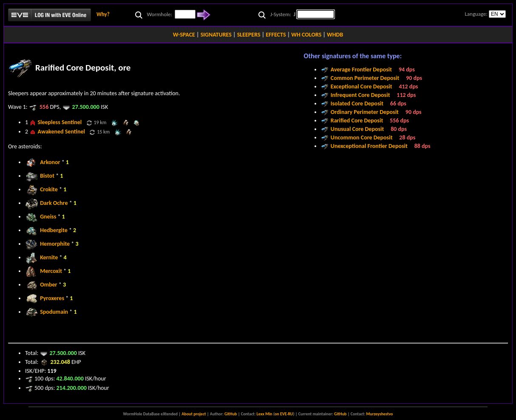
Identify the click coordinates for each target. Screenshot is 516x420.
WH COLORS (306, 35)
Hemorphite (55, 244)
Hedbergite (54, 230)
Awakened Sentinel (61, 132)
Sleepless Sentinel (60, 122)
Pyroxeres (52, 298)
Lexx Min (265, 414)
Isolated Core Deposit (357, 104)
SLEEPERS (249, 35)
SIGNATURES (216, 35)
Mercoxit (51, 271)
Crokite (49, 189)
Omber (48, 285)
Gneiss (48, 217)
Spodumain (54, 312)
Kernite (49, 257)
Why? (103, 14)
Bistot (47, 176)
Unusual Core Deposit (357, 129)
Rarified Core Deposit (357, 121)
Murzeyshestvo (380, 414)
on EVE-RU (284, 414)
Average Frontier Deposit (361, 70)
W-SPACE (184, 35)
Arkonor (50, 162)
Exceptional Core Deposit (361, 87)
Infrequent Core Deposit (360, 95)
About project (194, 414)
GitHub (231, 414)
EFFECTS (276, 35)
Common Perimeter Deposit (365, 78)
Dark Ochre (54, 203)
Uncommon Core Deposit (362, 138)
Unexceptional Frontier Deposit (369, 146)
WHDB (335, 35)
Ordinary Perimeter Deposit (365, 112)
